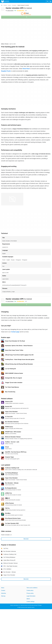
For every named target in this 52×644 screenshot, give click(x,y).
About (3, 588)
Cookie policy (30, 590)
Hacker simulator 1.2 (6, 535)
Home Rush (26, 69)
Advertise (4, 593)
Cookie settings (31, 602)
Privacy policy (30, 593)
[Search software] (48, 1)
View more (26, 539)
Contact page (15, 332)
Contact (3, 590)
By (10, 11)
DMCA (28, 599)
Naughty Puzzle (6, 71)
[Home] (2, 5)
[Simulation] (14, 5)
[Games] (9, 5)
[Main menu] (51, 1)
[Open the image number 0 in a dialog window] (12, 199)
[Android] (5, 5)
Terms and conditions (32, 588)
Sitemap (3, 596)
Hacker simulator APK (19, 8)
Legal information (31, 596)
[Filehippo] (5, 1)
